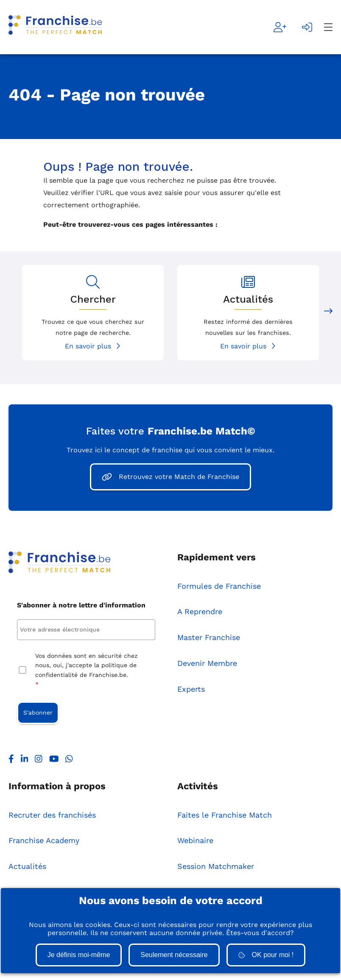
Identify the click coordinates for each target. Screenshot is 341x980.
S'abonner (38, 713)
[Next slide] (328, 313)
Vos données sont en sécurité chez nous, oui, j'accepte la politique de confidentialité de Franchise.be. (86, 671)
